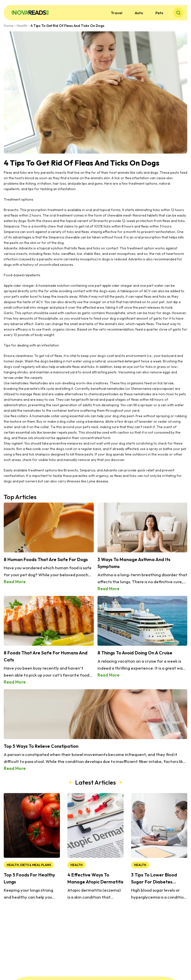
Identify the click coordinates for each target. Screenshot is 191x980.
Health (22, 26)
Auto (139, 13)
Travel (117, 13)
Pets (159, 13)
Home (9, 26)
